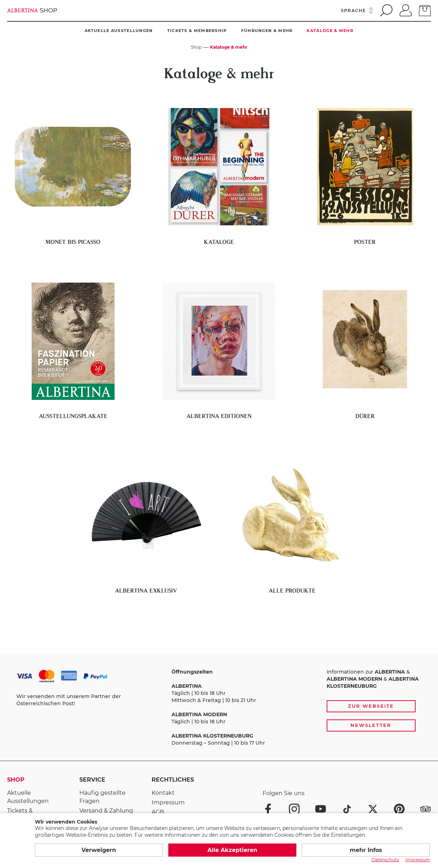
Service (92, 780)
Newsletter (371, 725)
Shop (16, 780)
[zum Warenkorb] (425, 10)
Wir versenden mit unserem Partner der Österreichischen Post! (69, 700)
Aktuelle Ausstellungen (119, 31)
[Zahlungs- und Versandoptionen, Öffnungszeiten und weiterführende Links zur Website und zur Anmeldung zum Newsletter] (219, 708)
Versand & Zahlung (106, 811)
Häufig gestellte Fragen (102, 797)
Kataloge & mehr (330, 31)
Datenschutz (385, 860)
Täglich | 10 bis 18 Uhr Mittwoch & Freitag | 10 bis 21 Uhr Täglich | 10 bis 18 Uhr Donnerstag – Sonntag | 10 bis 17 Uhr (218, 707)
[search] (385, 10)
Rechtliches (173, 780)
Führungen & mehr (267, 31)
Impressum (168, 802)
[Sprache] (357, 10)
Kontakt (163, 793)
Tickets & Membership (197, 31)
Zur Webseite (371, 706)
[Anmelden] (406, 10)
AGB (158, 812)
